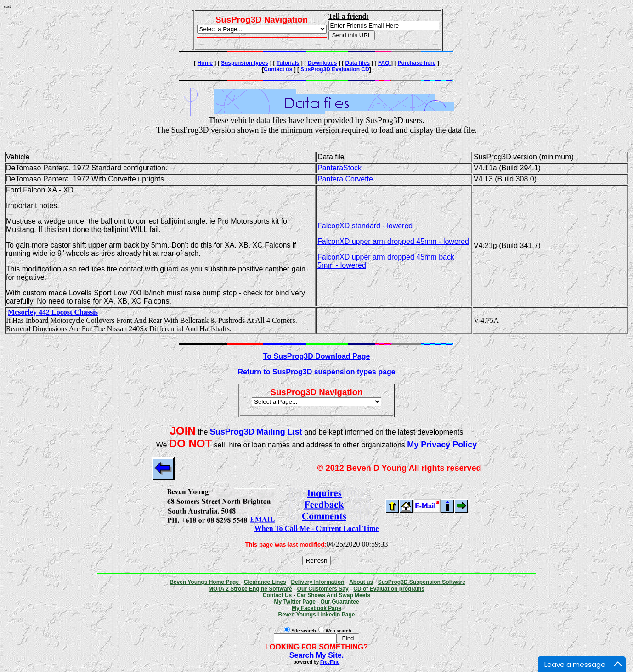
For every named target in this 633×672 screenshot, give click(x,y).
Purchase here (417, 63)
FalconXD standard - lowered (365, 226)
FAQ (384, 63)
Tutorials (288, 63)
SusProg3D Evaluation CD (335, 69)
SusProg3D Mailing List (256, 432)
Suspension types (245, 63)
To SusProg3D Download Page (317, 356)
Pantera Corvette (345, 179)
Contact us (279, 69)
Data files (358, 63)
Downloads (322, 63)
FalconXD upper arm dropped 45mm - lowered (393, 241)
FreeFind (330, 662)
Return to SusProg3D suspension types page (316, 372)
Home (205, 63)
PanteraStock (339, 168)
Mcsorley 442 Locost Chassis (53, 312)
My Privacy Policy (442, 445)
